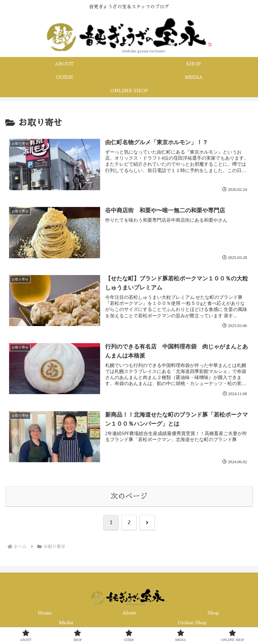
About (129, 613)
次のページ (129, 496)
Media (66, 623)
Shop (213, 613)
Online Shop (192, 623)
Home (45, 613)
